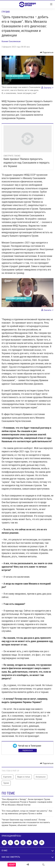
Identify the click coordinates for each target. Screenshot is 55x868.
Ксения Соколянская (11, 41)
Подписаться (28, 750)
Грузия (6, 12)
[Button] (47, 52)
